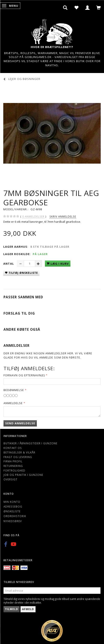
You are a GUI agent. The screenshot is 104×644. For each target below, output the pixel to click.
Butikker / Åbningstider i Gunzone (30, 443)
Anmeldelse (13, 403)
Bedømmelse (14, 390)
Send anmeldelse (20, 423)
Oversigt (10, 479)
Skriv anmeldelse (63, 216)
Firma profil (13, 461)
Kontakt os (13, 448)
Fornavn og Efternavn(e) (24, 375)
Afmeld (28, 609)
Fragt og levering (18, 457)
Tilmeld (12, 609)
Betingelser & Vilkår (19, 452)
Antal (9, 264)
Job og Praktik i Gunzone (23, 475)
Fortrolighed (14, 470)
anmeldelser (33, 217)
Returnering (13, 466)
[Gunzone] (52, 31)
